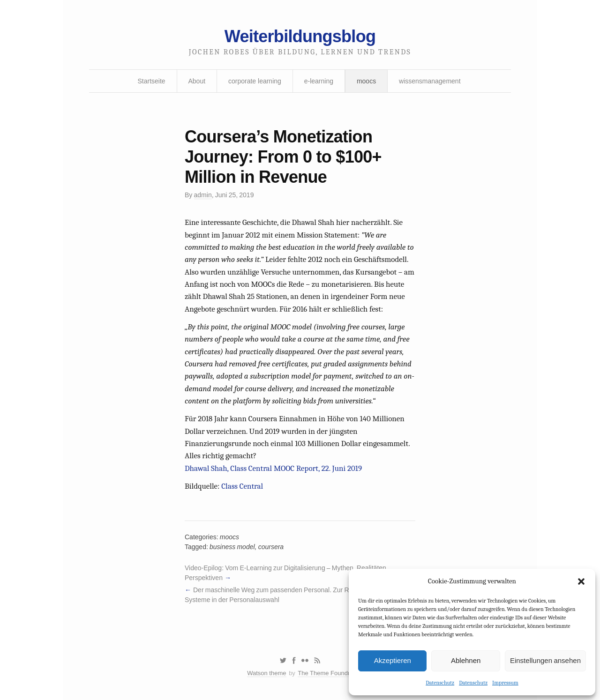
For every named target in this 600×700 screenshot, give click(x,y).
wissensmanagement (430, 81)
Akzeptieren (393, 660)
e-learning (319, 81)
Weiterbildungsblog (300, 36)
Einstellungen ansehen (545, 660)
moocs (366, 81)
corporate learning (255, 81)
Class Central (242, 486)
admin (203, 195)
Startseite (151, 81)
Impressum (505, 683)
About (197, 81)
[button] (581, 581)
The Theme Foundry (325, 673)
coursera (271, 547)
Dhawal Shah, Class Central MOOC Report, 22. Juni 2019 (273, 468)
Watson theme (266, 673)
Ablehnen (466, 660)
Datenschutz (440, 683)
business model (232, 547)
